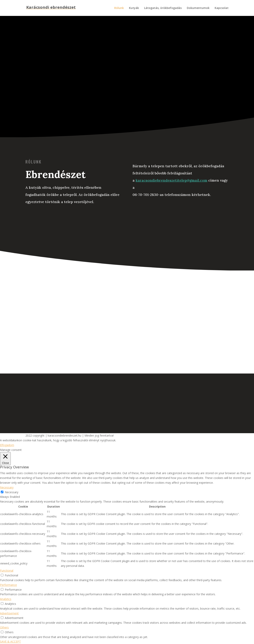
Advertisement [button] (9, 613)
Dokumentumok (198, 8)
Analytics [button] (6, 599)
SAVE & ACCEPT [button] (10, 642)
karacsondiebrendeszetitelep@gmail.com (171, 180)
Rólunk (119, 8)
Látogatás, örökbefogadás (163, 8)
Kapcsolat (222, 8)
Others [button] (4, 627)
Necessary (12, 492)
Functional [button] (7, 571)
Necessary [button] (7, 487)
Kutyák (134, 8)
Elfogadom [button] (7, 445)
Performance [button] (8, 585)
